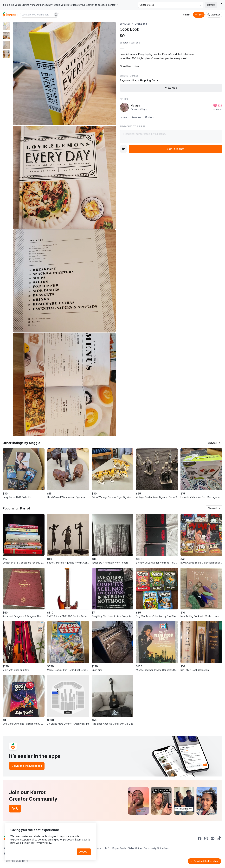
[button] (214, 443)
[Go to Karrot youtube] (213, 838)
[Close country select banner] (221, 4)
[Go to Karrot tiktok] (219, 838)
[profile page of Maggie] (124, 107)
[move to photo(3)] (6, 45)
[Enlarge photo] (64, 74)
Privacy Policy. (44, 843)
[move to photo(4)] (6, 54)
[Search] (56, 15)
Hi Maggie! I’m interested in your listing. (171, 137)
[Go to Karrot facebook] (200, 838)
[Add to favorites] (123, 149)
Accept (84, 852)
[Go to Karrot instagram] (206, 838)
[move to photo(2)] (6, 35)
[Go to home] (9, 15)
